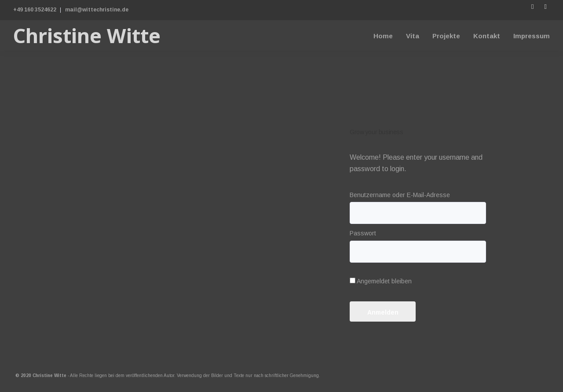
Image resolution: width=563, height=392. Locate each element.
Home (383, 36)
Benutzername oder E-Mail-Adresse (400, 195)
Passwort (363, 233)
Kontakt (487, 36)
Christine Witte (87, 35)
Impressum (532, 36)
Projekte (446, 36)
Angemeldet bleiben (381, 281)
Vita (413, 36)
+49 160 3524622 (35, 10)
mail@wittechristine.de (97, 10)
